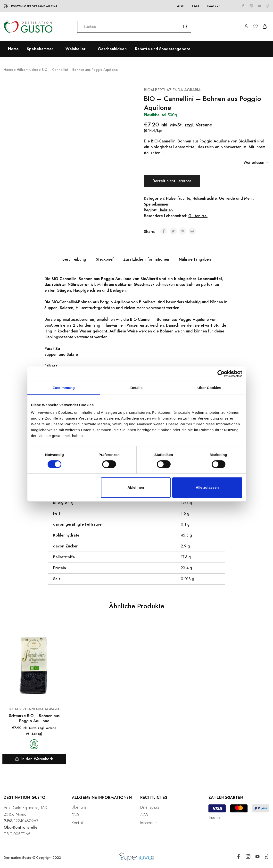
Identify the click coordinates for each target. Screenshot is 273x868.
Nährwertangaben (195, 259)
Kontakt (213, 6)
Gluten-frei (198, 216)
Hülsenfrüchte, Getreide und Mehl (223, 198)
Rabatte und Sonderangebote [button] (163, 49)
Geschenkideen (112, 49)
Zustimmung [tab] (64, 388)
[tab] (74, 259)
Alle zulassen (207, 487)
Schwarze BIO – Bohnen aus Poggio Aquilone (34, 718)
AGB (181, 6)
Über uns (79, 807)
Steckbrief (105, 259)
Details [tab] (137, 388)
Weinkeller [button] (75, 49)
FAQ (196, 6)
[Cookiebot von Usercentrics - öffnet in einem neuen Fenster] (221, 374)
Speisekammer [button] (40, 49)
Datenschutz (150, 807)
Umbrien (166, 210)
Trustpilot (215, 818)
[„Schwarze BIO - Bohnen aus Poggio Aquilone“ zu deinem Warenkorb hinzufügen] (34, 759)
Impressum (149, 823)
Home (13, 49)
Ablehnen (136, 487)
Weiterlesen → (256, 162)
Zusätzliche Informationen (146, 259)
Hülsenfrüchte (27, 70)
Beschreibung (74, 259)
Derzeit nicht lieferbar (172, 181)
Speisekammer (156, 204)
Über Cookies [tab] (209, 388)
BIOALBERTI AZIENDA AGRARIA (172, 90)
